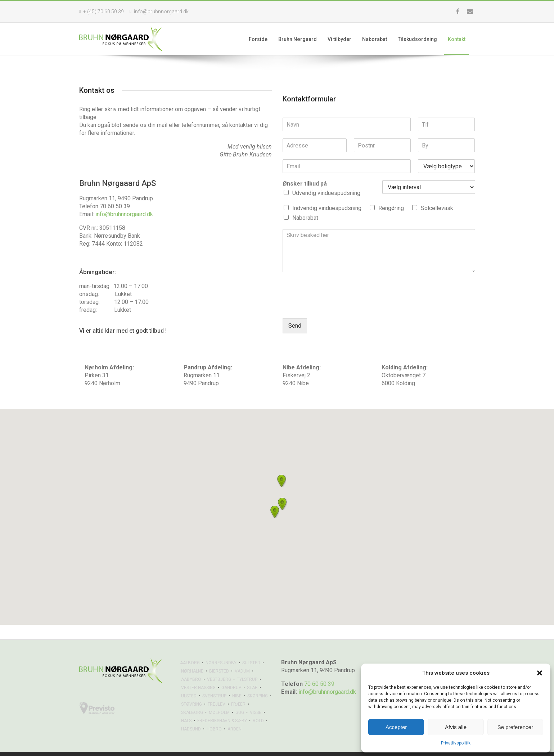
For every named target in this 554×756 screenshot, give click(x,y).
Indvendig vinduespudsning (327, 208)
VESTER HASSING (198, 673)
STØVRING (192, 690)
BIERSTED (219, 657)
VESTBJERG (219, 665)
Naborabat (379, 39)
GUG (240, 698)
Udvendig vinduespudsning (326, 193)
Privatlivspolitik (456, 743)
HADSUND (191, 715)
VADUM (242, 657)
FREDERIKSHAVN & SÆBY (222, 706)
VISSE (256, 698)
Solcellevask (437, 208)
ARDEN (235, 715)
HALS (186, 706)
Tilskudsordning (422, 39)
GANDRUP (231, 673)
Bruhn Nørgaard (302, 39)
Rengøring (391, 208)
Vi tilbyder (344, 39)
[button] (540, 673)
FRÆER (238, 690)
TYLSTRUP (247, 665)
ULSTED (189, 682)
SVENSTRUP (214, 682)
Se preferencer (515, 727)
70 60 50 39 (319, 670)
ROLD (258, 706)
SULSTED (251, 648)
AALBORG (190, 648)
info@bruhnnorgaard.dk (124, 214)
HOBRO (214, 715)
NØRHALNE (192, 657)
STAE (252, 673)
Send (295, 326)
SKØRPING (258, 682)
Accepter (396, 727)
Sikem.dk (117, 746)
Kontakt (461, 39)
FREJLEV (217, 690)
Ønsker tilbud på (305, 184)
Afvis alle (456, 727)
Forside (262, 39)
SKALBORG (192, 698)
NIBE (237, 682)
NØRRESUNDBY (221, 648)
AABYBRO (191, 665)
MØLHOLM (219, 698)
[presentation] (337, 306)
